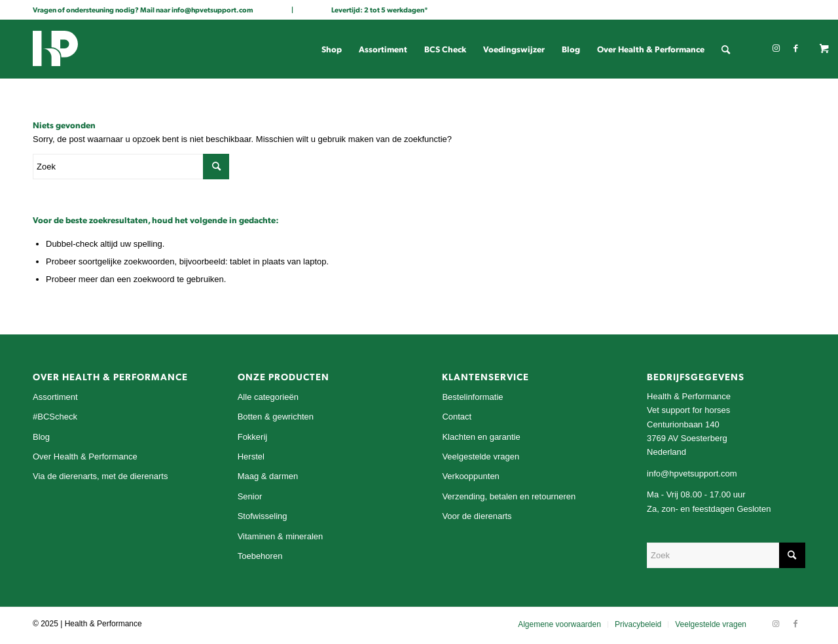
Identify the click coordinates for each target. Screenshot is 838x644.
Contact (457, 417)
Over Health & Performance (85, 456)
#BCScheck (55, 417)
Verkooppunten (470, 476)
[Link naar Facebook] (795, 48)
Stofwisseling (263, 516)
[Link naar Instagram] (776, 48)
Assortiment (55, 397)
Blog (41, 437)
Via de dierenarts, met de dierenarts (100, 476)
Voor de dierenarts (477, 516)
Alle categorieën (268, 397)
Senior (250, 496)
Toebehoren (260, 556)
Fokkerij (253, 437)
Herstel (251, 456)
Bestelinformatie (472, 397)
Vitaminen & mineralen (281, 536)
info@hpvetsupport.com (212, 9)
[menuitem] (332, 49)
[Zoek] (726, 49)
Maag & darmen (268, 476)
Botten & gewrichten (276, 417)
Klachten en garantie (481, 437)
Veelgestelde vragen (481, 456)
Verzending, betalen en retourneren (509, 496)
